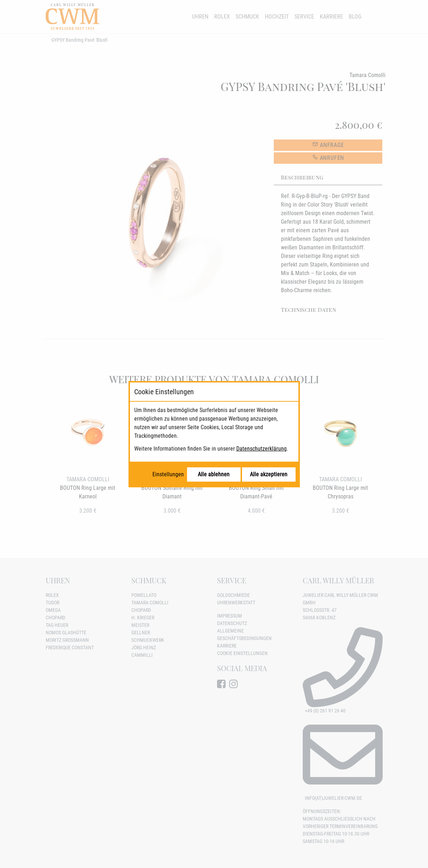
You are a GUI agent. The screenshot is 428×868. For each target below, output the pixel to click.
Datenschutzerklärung (261, 449)
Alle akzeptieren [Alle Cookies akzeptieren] (269, 474)
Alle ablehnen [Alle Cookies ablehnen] (214, 474)
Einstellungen (168, 474)
